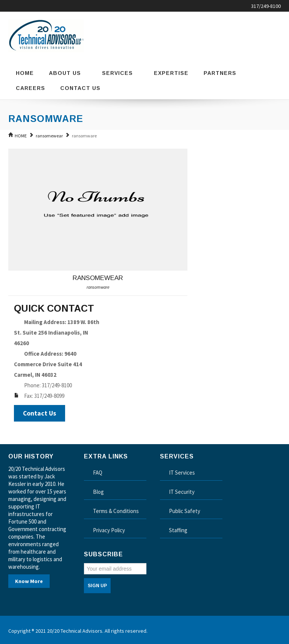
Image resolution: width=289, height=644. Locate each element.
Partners (220, 73)
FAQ (98, 473)
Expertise (171, 73)
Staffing (178, 530)
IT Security (182, 492)
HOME (21, 136)
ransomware (98, 287)
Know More (29, 581)
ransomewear (49, 136)
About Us (68, 73)
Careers (30, 88)
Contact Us (80, 88)
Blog (98, 492)
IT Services (182, 473)
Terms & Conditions (116, 511)
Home (25, 73)
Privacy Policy (109, 530)
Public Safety (185, 511)
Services (120, 73)
